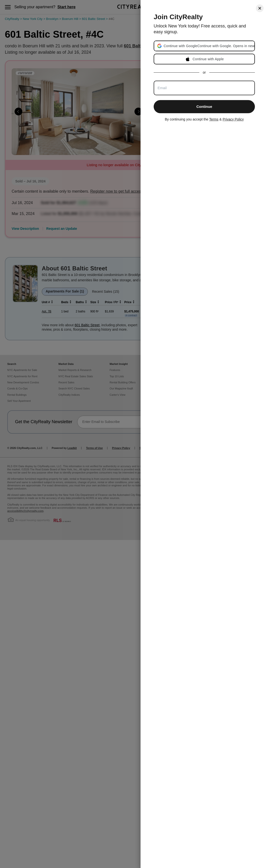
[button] (209, 46)
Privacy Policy (233, 119)
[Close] (260, 8)
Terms (214, 119)
